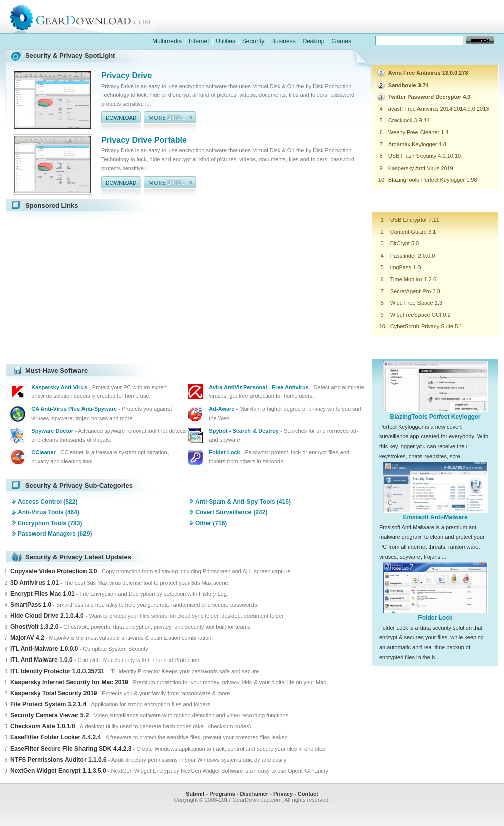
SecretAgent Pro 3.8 (415, 291)
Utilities (226, 41)
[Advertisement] (95, 288)
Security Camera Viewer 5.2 (50, 715)
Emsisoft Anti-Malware (435, 517)
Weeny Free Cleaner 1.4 (418, 132)
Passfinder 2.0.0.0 (413, 256)
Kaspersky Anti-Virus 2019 (421, 168)
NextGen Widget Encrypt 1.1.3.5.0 (58, 771)
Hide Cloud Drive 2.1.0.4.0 (47, 616)
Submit (195, 794)
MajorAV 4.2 (27, 638)
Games (341, 41)
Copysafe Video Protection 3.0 (54, 571)
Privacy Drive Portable (144, 140)
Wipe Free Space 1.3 (416, 303)
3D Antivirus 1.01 (34, 583)
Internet (199, 41)
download (121, 122)
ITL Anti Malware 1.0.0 (41, 660)
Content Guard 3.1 (413, 232)
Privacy (283, 794)
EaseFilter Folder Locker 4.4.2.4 (55, 737)
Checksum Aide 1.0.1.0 (43, 726)
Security (253, 41)
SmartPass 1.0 (31, 605)
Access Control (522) (48, 502)
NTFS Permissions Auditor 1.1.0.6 (58, 760)
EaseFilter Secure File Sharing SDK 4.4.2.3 (71, 749)
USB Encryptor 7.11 (415, 220)
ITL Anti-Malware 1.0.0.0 (44, 649)
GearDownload (88, 17)
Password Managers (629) (55, 534)
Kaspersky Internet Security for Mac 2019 (69, 682)
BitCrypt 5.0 (405, 243)
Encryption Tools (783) (50, 523)
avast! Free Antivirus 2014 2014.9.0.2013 (439, 109)
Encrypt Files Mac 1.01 (43, 594)
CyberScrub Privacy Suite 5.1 (427, 326)
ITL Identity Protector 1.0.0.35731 (57, 671)
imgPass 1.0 (406, 267)
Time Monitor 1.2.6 (413, 279)
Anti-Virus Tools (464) (49, 512)
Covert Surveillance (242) (231, 512)
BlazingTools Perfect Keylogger (436, 417)
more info (170, 122)
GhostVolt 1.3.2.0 (34, 627)
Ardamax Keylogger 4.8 (417, 144)
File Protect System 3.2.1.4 (48, 704)
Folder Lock (435, 618)
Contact (308, 794)
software (330, 27)
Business (283, 41)
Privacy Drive (127, 76)
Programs (222, 794)
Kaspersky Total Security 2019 (54, 693)
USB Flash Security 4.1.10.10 (425, 156)
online (461, 27)
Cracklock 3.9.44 (409, 120)
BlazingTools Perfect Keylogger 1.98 (433, 180)
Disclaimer (254, 794)
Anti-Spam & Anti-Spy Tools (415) (243, 502)
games (396, 27)
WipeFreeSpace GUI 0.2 (421, 315)
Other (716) (211, 523)
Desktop (313, 41)
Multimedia (167, 41)
